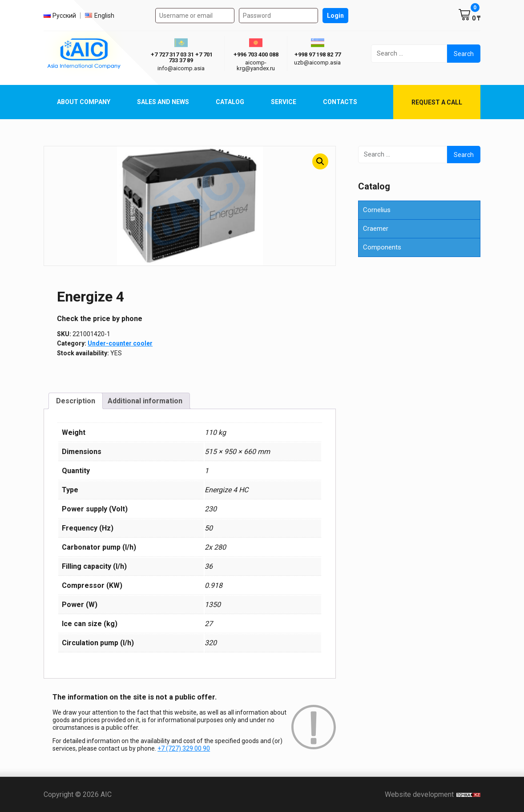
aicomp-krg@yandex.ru (256, 65)
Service (284, 102)
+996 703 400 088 (256, 54)
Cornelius (377, 210)
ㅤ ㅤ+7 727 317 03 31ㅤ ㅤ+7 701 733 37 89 (181, 57)
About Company (84, 102)
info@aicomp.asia (181, 68)
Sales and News (163, 102)
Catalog (230, 102)
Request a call (437, 102)
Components (382, 247)
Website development (433, 794)
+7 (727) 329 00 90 (184, 748)
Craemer (376, 229)
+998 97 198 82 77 (318, 54)
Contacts (340, 102)
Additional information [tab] (145, 401)
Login (335, 16)
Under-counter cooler (120, 343)
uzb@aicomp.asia (317, 62)
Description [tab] (76, 401)
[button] (320, 161)
